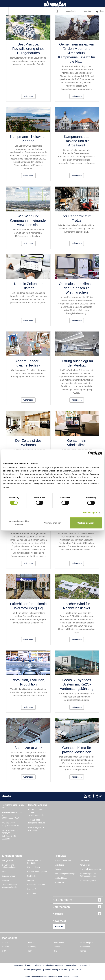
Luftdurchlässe (61, 878)
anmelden (61, 927)
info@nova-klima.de (37, 823)
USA (4, 951)
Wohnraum (32, 893)
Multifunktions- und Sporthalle (35, 862)
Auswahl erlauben (52, 523)
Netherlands (85, 947)
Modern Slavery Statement (56, 970)
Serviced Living (8, 876)
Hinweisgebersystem (33, 970)
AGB (29, 966)
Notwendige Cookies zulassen (19, 523)
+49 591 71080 (8, 823)
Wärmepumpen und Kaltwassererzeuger (88, 875)
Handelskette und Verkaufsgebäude (9, 886)
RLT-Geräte (59, 882)
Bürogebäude (8, 860)
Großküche (32, 876)
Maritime (6, 880)
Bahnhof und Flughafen (37, 872)
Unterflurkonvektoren (63, 860)
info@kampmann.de (10, 826)
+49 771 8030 (34, 820)
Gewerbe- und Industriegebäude (9, 866)
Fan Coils (59, 869)
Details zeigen (90, 513)
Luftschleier (84, 860)
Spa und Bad (33, 889)
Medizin (30, 880)
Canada (5, 947)
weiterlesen (28, 96)
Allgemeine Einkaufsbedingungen (49, 966)
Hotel (4, 872)
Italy (30, 951)
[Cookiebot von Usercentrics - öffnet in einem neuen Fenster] (90, 454)
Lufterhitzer (59, 865)
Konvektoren (85, 865)
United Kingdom (87, 943)
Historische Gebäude (36, 885)
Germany (32, 947)
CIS (56, 951)
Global (5, 943)
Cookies (84, 966)
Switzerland (59, 943)
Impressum (19, 966)
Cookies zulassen (86, 523)
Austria (31, 943)
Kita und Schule (34, 867)
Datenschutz (71, 966)
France (83, 951)
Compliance (76, 970)
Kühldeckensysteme (88, 880)
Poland (57, 947)
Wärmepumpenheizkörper (65, 874)
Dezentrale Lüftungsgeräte (91, 869)
